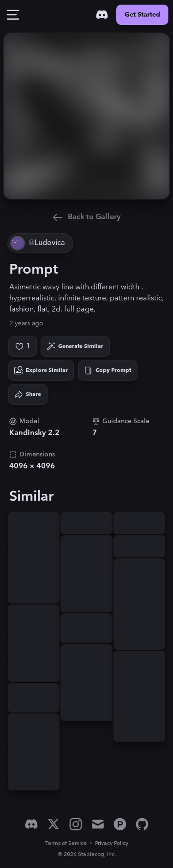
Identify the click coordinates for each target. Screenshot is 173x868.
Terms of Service (66, 843)
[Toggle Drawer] (13, 15)
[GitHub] (142, 824)
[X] (54, 824)
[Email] (98, 824)
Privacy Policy (112, 843)
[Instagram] (76, 824)
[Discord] (102, 15)
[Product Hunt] (120, 824)
